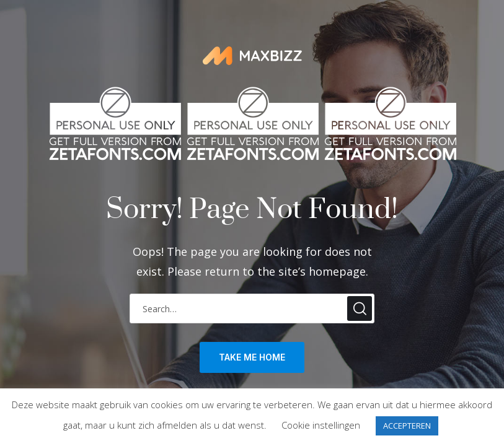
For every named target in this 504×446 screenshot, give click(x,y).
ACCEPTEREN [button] (407, 426)
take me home (252, 357)
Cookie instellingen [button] (321, 425)
